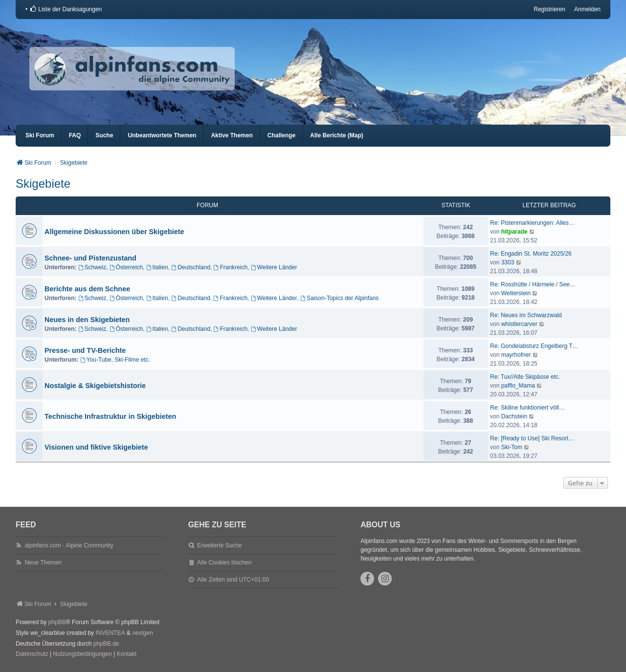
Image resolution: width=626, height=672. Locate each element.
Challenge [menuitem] (281, 135)
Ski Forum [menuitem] (40, 135)
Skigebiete (43, 184)
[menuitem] (66, 9)
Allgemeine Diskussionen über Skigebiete (114, 232)
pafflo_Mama (518, 386)
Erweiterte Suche (219, 545)
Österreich (126, 267)
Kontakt (126, 654)
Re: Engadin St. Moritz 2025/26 (531, 254)
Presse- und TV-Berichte (85, 350)
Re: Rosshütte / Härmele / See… (533, 284)
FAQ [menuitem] (75, 135)
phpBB (57, 622)
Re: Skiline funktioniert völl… (527, 408)
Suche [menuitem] (104, 135)
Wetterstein (516, 293)
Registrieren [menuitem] (549, 9)
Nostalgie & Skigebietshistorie (95, 386)
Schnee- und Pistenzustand (90, 258)
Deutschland (191, 267)
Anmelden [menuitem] (587, 9)
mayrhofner (516, 355)
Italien (157, 267)
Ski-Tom (512, 447)
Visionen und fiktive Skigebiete (96, 447)
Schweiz (92, 267)
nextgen (143, 633)
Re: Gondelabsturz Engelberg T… (534, 346)
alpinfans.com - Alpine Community (69, 545)
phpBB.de (106, 644)
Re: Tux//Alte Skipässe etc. (525, 377)
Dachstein (514, 416)
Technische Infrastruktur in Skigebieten (110, 416)
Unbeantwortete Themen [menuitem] (162, 135)
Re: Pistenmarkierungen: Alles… (532, 223)
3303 (508, 262)
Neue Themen (43, 563)
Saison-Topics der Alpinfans (339, 298)
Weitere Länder (274, 267)
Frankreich (231, 267)
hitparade (514, 232)
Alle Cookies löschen (224, 563)
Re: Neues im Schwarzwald (526, 315)
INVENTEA (110, 633)
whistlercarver (519, 324)
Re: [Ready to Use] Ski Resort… (532, 438)
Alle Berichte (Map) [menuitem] (337, 135)
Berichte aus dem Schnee (87, 289)
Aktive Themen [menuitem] (232, 135)
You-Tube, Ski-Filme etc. (115, 360)
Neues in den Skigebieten (87, 320)
